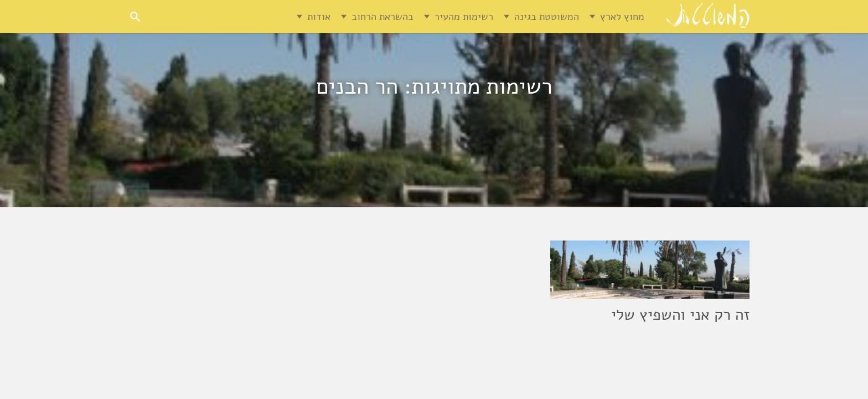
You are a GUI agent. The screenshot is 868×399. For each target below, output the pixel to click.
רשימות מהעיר (464, 17)
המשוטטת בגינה (547, 17)
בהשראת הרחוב (383, 17)
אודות (319, 17)
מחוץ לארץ (622, 17)
